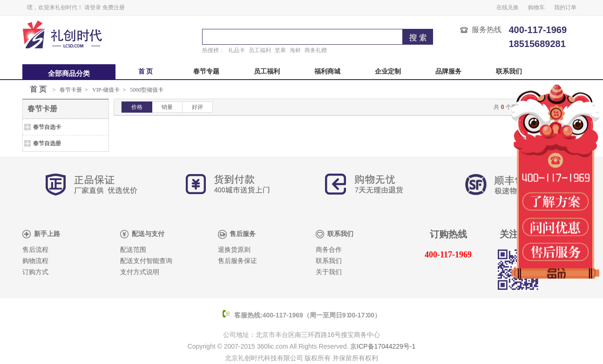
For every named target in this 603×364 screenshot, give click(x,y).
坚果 (280, 50)
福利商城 (327, 71)
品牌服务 (448, 71)
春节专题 (206, 71)
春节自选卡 (47, 127)
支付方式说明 (140, 272)
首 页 (146, 71)
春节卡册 (71, 90)
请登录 (93, 7)
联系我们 (509, 71)
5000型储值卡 (147, 90)
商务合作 (329, 250)
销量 (167, 107)
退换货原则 (234, 250)
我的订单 (565, 7)
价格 (137, 107)
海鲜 (295, 50)
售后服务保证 (237, 261)
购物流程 (35, 261)
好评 (197, 107)
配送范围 (133, 250)
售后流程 (35, 250)
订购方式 (35, 272)
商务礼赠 (316, 50)
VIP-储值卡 (106, 90)
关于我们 (329, 272)
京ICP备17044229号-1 (383, 346)
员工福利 (260, 50)
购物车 (536, 7)
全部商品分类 (69, 74)
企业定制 (388, 71)
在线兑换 (508, 7)
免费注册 (114, 7)
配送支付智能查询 (146, 261)
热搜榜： (213, 50)
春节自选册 (47, 143)
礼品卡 (237, 50)
